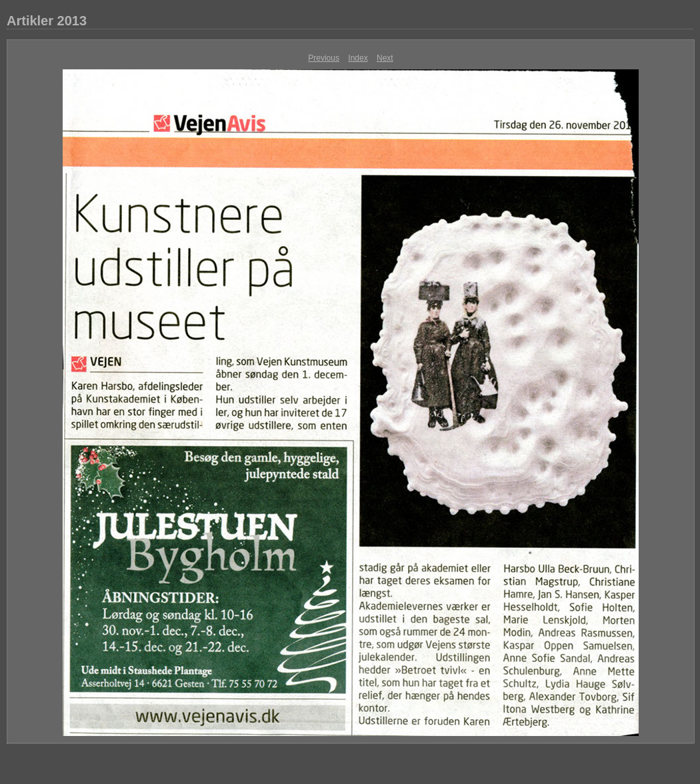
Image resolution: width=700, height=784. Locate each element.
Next (385, 58)
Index (358, 58)
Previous (324, 58)
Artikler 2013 (47, 21)
